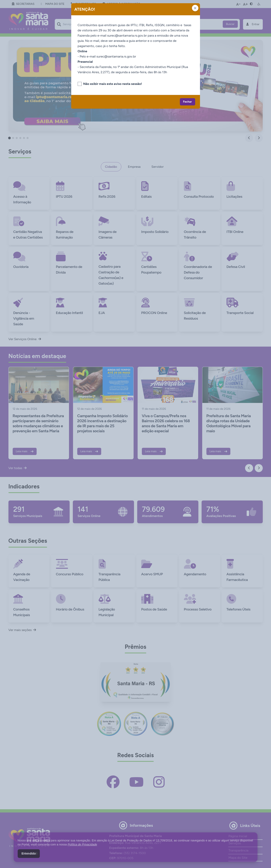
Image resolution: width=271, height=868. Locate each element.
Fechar (188, 102)
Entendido (29, 854)
